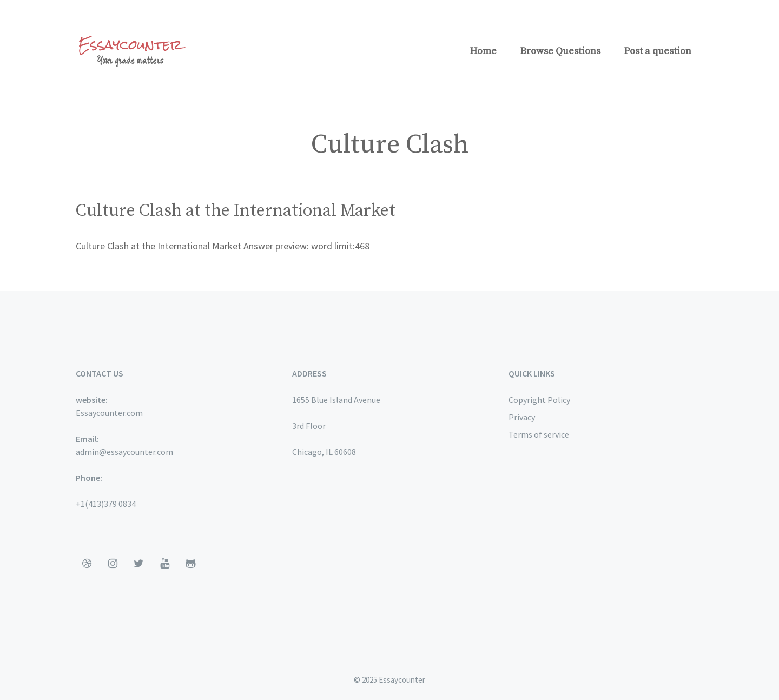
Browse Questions (560, 51)
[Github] (190, 564)
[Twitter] (138, 564)
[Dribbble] (87, 564)
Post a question (658, 51)
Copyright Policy (539, 400)
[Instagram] (113, 564)
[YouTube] (164, 564)
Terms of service (539, 434)
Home (483, 51)
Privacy (522, 417)
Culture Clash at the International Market (236, 211)
